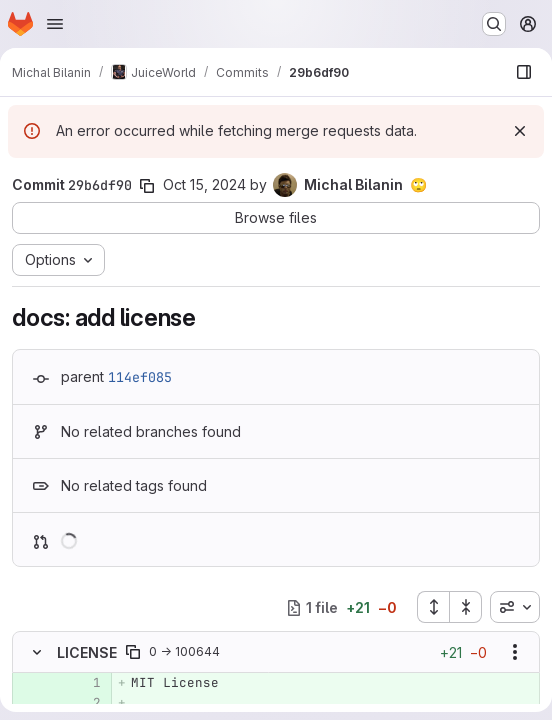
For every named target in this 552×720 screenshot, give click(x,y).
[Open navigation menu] (55, 24)
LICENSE (87, 652)
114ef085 (140, 377)
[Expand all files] (433, 607)
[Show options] (515, 652)
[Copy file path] (133, 652)
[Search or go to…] (494, 24)
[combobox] (515, 607)
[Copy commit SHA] (147, 186)
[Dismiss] (520, 131)
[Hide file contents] (37, 652)
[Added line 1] (84, 683)
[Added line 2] (84, 703)
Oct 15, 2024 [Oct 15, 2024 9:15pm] (204, 184)
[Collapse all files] (466, 607)
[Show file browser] (524, 72)
